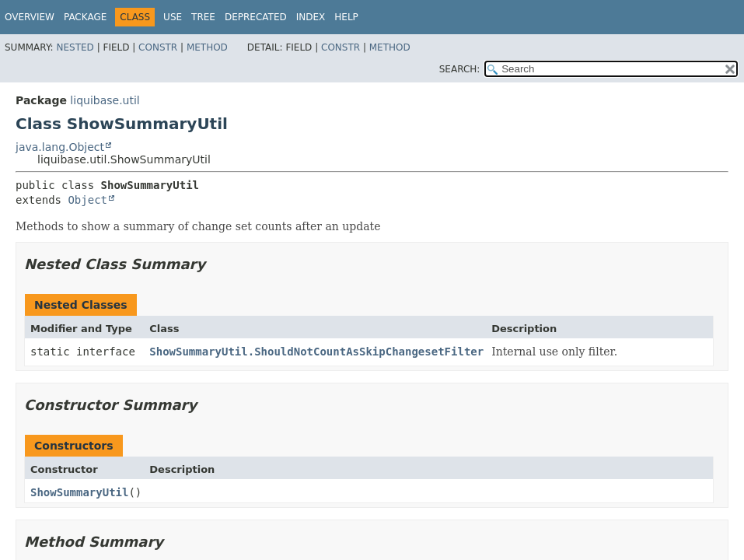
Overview (30, 17)
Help (346, 17)
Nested (75, 47)
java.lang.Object (60, 147)
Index (311, 17)
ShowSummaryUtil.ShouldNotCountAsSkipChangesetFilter (316, 352)
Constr (158, 47)
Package (85, 17)
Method (207, 47)
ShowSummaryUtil (79, 492)
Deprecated (256, 17)
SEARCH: (460, 69)
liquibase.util (105, 100)
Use (173, 17)
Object (87, 200)
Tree (203, 17)
